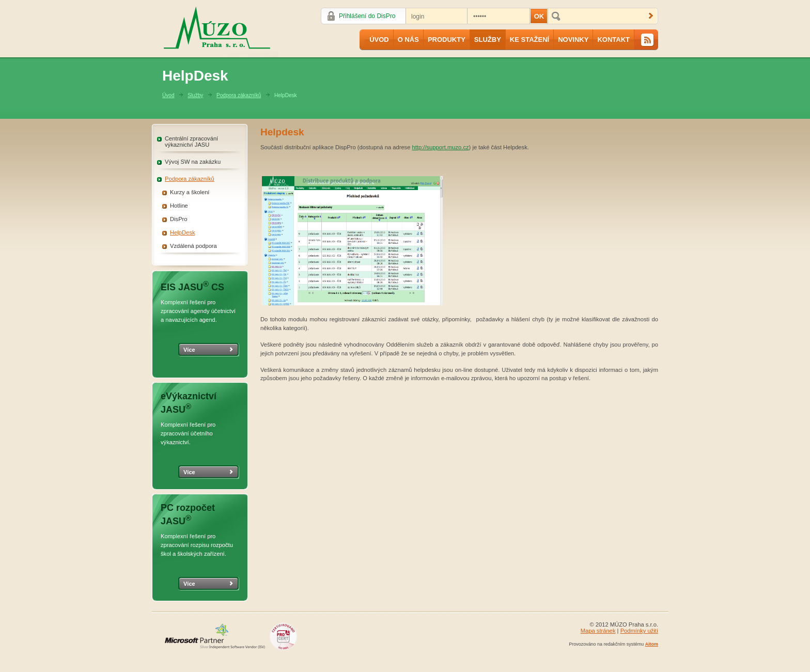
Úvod (379, 40)
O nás (408, 40)
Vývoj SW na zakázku (193, 162)
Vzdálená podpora (193, 246)
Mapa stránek (598, 631)
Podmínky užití (639, 631)
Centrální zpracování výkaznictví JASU (191, 142)
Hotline (179, 206)
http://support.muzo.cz (441, 147)
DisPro (179, 219)
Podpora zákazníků (239, 95)
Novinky (573, 40)
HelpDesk (183, 232)
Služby (488, 40)
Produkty (447, 40)
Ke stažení (529, 40)
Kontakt (613, 40)
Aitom (652, 644)
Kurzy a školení (190, 192)
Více (189, 350)
